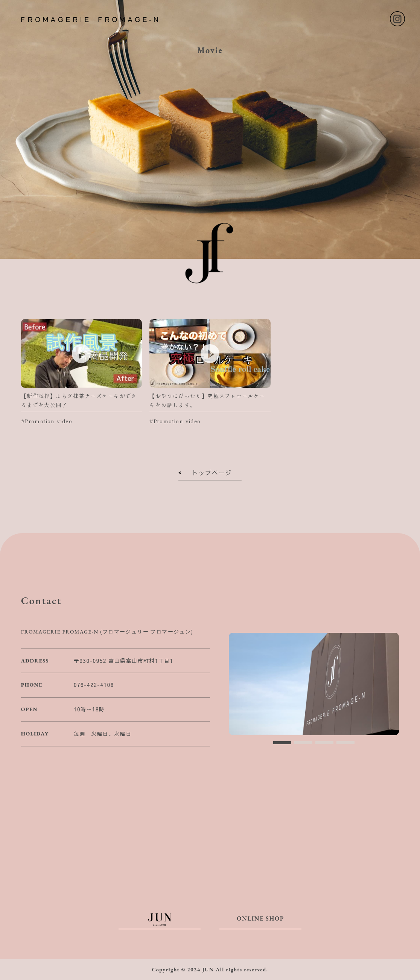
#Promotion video (47, 421)
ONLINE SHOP (260, 922)
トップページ (210, 474)
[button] (282, 743)
